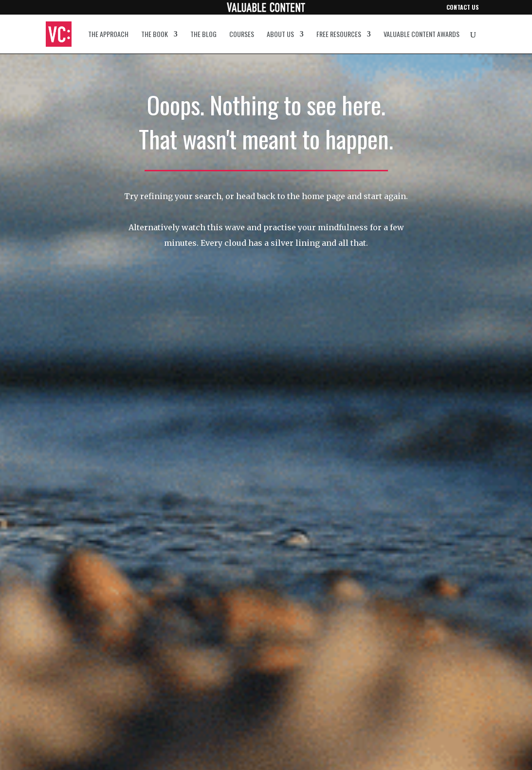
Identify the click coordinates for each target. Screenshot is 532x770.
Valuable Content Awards (422, 35)
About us (280, 35)
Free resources (339, 35)
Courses (242, 35)
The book (155, 35)
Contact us (463, 8)
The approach (108, 35)
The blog (203, 35)
